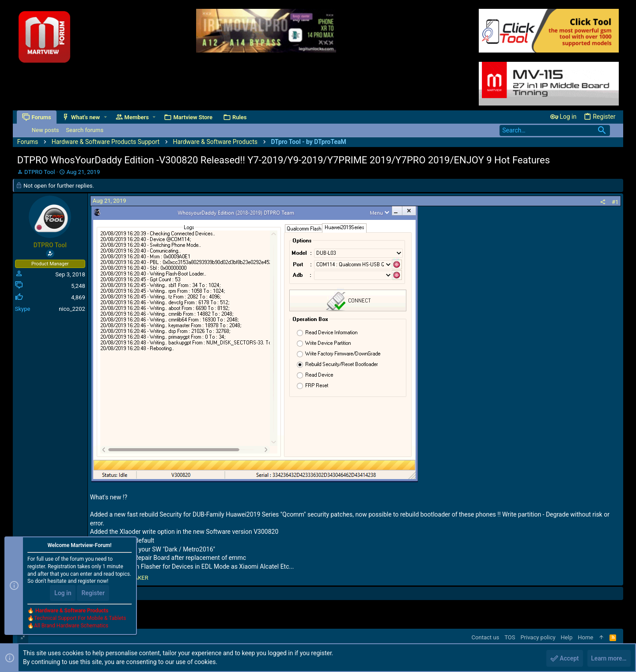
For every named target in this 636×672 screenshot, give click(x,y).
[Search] (555, 130)
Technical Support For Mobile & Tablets (80, 619)
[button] (105, 117)
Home (585, 637)
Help (567, 637)
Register (93, 593)
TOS (510, 637)
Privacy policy (538, 637)
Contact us (486, 637)
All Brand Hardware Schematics (71, 626)
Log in (63, 593)
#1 (615, 202)
